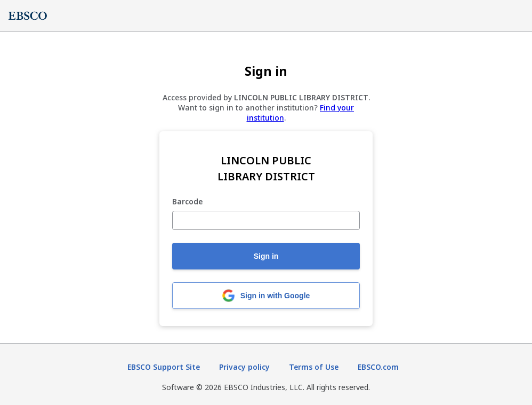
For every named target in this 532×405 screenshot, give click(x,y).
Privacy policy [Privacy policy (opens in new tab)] (244, 367)
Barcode (187, 202)
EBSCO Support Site (164, 367)
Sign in (266, 256)
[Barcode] (266, 220)
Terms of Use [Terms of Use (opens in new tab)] (314, 367)
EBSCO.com (378, 367)
